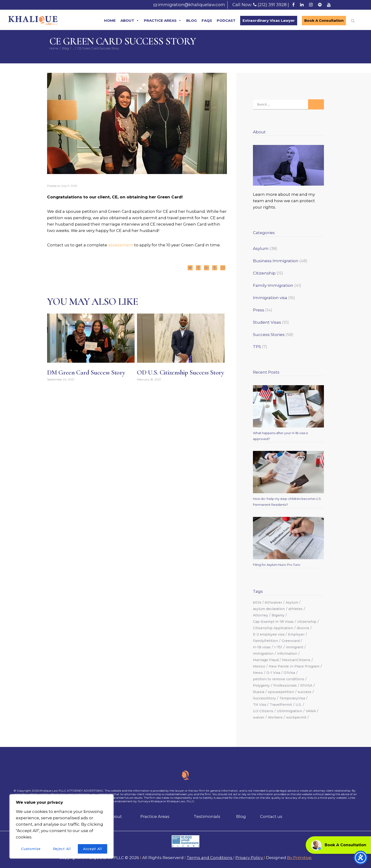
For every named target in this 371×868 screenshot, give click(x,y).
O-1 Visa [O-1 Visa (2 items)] (273, 673)
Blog (65, 48)
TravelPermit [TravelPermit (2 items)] (281, 705)
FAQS (207, 20)
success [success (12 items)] (305, 692)
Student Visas (267, 322)
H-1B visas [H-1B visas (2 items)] (262, 647)
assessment (121, 245)
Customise (31, 849)
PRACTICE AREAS (163, 21)
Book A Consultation (324, 20)
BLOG (192, 20)
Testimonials (207, 816)
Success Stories (269, 335)
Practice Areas (155, 816)
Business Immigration (276, 261)
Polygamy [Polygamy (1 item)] (261, 685)
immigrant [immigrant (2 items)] (295, 647)
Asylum (261, 249)
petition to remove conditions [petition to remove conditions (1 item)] (279, 679)
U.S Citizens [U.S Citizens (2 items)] (263, 711)
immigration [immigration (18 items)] (263, 654)
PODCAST (226, 20)
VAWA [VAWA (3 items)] (311, 711)
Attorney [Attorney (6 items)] (261, 615)
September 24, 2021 (61, 380)
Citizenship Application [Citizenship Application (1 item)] (273, 628)
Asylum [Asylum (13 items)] (292, 602)
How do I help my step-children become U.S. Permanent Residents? (287, 502)
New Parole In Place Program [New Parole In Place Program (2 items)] (294, 666)
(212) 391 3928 (272, 5)
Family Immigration (273, 285)
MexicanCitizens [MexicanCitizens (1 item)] (296, 660)
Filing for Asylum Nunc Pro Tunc (277, 565)
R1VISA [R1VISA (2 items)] (306, 685)
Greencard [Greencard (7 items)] (291, 641)
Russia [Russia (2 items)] (259, 692)
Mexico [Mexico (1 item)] (259, 666)
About (115, 816)
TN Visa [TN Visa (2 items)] (260, 705)
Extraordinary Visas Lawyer (269, 20)
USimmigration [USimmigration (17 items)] (289, 711)
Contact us (271, 816)
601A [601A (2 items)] (257, 602)
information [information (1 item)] (287, 654)
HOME (110, 20)
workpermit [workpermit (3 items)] (296, 717)
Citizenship (264, 273)
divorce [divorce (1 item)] (303, 628)
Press (259, 310)
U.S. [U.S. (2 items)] (299, 705)
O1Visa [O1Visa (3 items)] (289, 673)
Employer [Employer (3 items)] (296, 634)
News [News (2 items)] (258, 673)
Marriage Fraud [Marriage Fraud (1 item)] (266, 660)
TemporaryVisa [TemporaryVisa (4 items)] (292, 698)
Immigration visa (270, 298)
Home (54, 48)
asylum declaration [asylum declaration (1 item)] (269, 609)
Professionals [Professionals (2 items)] (285, 685)
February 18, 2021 (149, 380)
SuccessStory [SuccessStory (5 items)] (264, 698)
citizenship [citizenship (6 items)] (307, 622)
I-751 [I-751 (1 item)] (278, 647)
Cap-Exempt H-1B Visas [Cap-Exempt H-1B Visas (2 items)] (273, 622)
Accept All (93, 849)
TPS (257, 347)
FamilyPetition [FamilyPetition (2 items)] (265, 641)
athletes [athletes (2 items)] (296, 609)
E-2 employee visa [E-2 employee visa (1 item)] (269, 634)
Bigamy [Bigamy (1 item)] (278, 615)
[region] (62, 826)
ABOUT (130, 21)
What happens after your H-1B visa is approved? (280, 436)
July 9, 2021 (69, 186)
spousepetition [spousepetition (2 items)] (281, 692)
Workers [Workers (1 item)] (275, 717)
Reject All (62, 849)
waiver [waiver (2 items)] (259, 717)
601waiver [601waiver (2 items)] (273, 602)
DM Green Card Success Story (86, 373)
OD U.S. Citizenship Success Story (181, 373)
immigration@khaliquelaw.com (191, 5)
